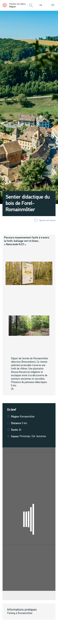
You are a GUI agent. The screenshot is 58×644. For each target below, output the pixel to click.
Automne (41, 436)
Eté (33, 436)
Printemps (25, 436)
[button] (31, 6)
